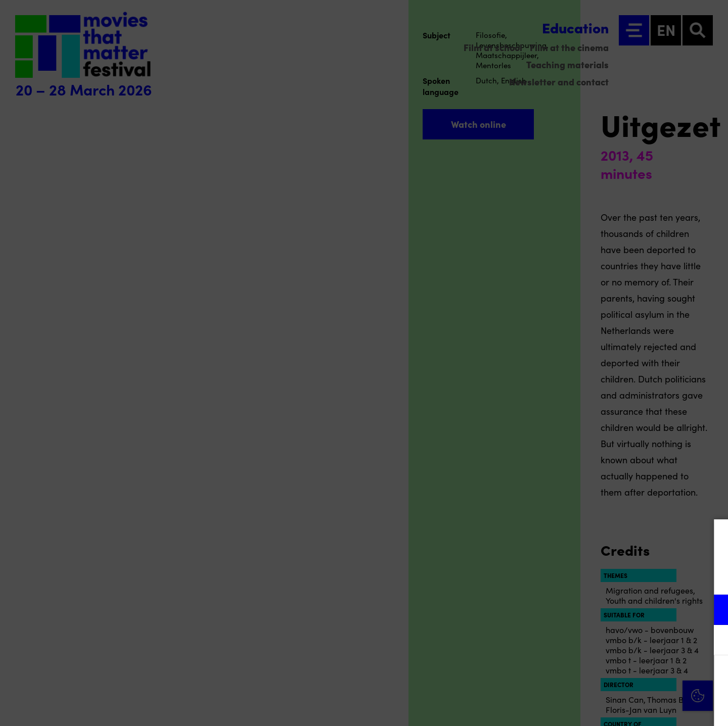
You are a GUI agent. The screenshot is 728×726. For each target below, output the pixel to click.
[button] (632, 610)
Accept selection (642, 707)
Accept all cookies (642, 678)
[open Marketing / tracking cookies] (712, 641)
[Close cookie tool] (712, 538)
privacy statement (602, 577)
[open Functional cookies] (712, 611)
